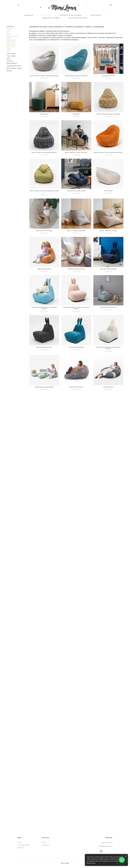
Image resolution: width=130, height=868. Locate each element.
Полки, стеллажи (11, 42)
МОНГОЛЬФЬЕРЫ (12, 63)
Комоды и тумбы (11, 43)
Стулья (8, 33)
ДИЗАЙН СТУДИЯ (51, 18)
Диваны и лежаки (11, 45)
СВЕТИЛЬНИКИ (11, 54)
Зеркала (9, 49)
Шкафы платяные (11, 40)
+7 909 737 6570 (106, 843)
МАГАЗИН (47, 15)
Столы (8, 31)
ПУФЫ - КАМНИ (11, 56)
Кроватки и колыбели (12, 37)
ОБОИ (8, 59)
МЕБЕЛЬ (9, 29)
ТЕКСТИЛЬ (10, 61)
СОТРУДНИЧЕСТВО (78, 18)
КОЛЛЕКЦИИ (10, 27)
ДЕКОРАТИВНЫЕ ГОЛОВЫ (14, 68)
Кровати (9, 35)
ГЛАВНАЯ (29, 15)
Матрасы (9, 38)
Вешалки (9, 50)
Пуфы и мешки (10, 47)
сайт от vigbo (65, 863)
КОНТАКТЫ (96, 15)
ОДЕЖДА (9, 71)
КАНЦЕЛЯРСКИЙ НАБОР (14, 66)
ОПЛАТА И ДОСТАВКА (71, 15)
